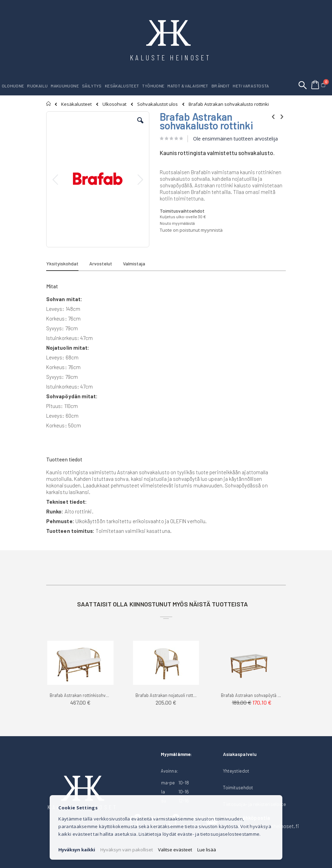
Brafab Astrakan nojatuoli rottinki (166, 695)
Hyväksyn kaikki (77, 850)
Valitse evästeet (175, 850)
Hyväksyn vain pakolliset (127, 850)
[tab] (68, 265)
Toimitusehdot (238, 787)
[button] (140, 126)
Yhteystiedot (236, 771)
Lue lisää (207, 850)
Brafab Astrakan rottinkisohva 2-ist (80, 695)
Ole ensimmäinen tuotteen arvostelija (235, 139)
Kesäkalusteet (76, 104)
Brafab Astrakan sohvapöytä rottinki (252, 695)
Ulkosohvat (114, 104)
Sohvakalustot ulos (157, 104)
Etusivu (49, 104)
